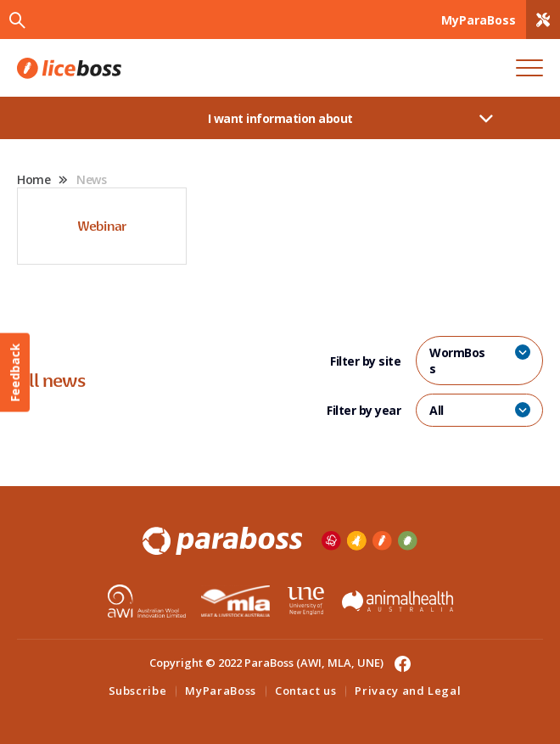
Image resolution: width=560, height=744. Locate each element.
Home (34, 179)
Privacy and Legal (408, 691)
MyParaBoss (221, 691)
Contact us (306, 691)
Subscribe (138, 691)
